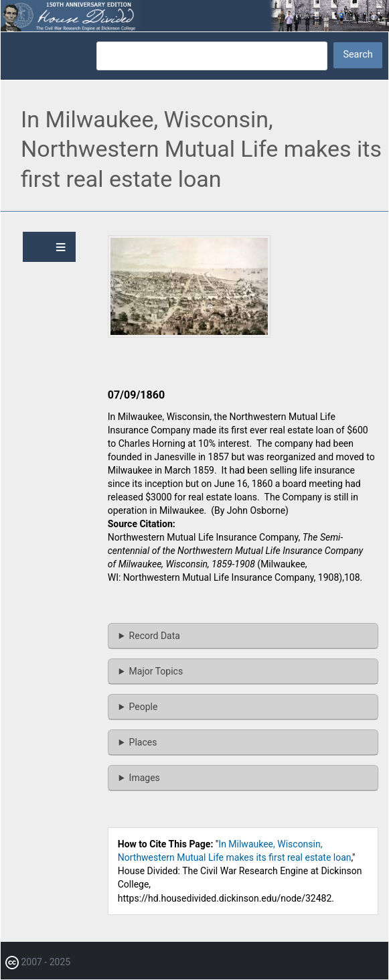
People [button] (144, 707)
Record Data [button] (155, 636)
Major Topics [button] (156, 671)
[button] (189, 334)
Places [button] (143, 742)
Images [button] (145, 778)
